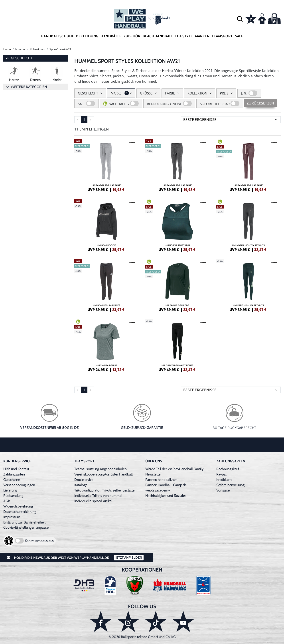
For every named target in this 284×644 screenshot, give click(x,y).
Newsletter (153, 474)
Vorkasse (223, 490)
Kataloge (81, 485)
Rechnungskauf (228, 469)
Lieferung (10, 490)
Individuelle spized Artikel (93, 501)
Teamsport (222, 36)
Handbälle (111, 36)
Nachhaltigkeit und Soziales (166, 496)
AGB (7, 501)
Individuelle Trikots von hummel (98, 496)
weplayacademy (158, 490)
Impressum (12, 517)
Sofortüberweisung (230, 485)
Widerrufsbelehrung (18, 506)
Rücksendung (13, 496)
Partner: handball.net (161, 480)
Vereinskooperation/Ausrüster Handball (104, 474)
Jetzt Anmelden (129, 558)
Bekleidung (87, 36)
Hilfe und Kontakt (16, 469)
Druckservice (84, 480)
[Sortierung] (231, 120)
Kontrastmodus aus (39, 541)
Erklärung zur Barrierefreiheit (24, 522)
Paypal (221, 474)
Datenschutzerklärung (20, 512)
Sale (239, 36)
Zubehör (132, 36)
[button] (240, 19)
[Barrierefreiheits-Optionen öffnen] (9, 541)
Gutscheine (12, 480)
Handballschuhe (57, 36)
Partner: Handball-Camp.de (166, 485)
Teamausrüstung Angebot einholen (101, 469)
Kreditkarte (224, 480)
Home (7, 49)
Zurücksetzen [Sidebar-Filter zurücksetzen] (260, 103)
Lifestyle (184, 36)
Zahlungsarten (14, 474)
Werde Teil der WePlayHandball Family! (175, 469)
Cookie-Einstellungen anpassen (27, 527)
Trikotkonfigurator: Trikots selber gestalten (105, 490)
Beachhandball (158, 36)
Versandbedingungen (19, 485)
